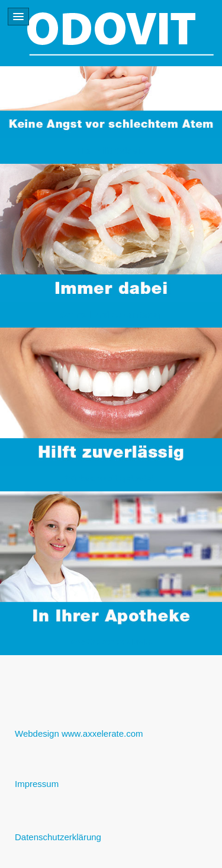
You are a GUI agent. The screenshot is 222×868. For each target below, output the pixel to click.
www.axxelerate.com (102, 733)
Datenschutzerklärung (58, 837)
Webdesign (37, 733)
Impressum (37, 784)
